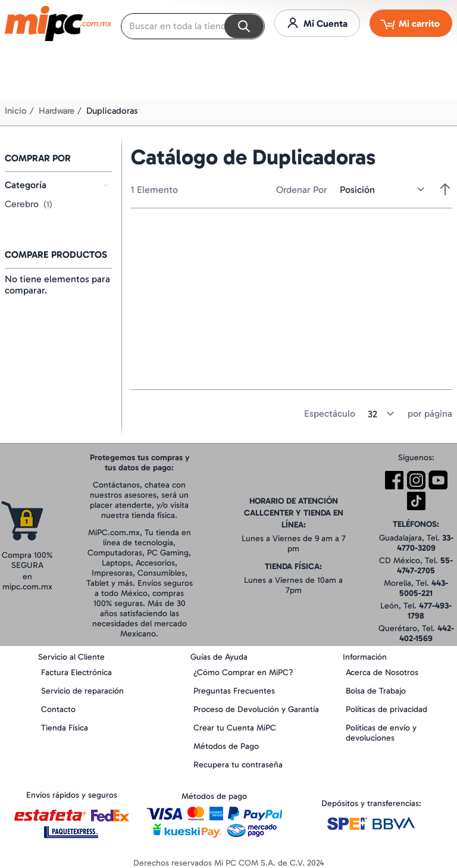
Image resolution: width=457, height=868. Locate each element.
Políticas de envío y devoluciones (381, 733)
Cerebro (29, 204)
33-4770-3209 (425, 543)
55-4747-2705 (425, 566)
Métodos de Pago (226, 746)
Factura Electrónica (76, 672)
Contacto (58, 709)
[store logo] (58, 24)
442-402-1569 (427, 633)
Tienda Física (65, 728)
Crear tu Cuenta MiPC (235, 728)
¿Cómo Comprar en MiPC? (243, 672)
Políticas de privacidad (386, 709)
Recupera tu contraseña (238, 765)
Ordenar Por (302, 190)
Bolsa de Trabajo (376, 691)
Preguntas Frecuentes (234, 691)
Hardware (57, 111)
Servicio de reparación (82, 691)
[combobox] (193, 26)
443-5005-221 (424, 588)
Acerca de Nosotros (382, 672)
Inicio (16, 111)
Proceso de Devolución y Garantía (256, 709)
